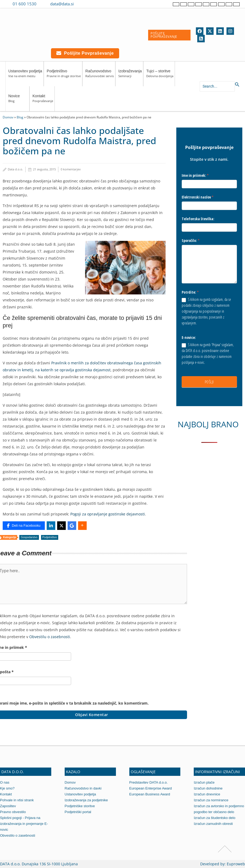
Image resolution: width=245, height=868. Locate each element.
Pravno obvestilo (13, 812)
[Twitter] (210, 31)
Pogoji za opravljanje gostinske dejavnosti (108, 514)
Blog (20, 117)
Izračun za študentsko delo (215, 818)
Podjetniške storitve (80, 806)
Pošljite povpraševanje (85, 53)
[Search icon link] (237, 85)
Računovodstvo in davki (83, 788)
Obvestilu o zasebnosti (50, 637)
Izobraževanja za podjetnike (86, 800)
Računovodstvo (100, 76)
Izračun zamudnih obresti (213, 824)
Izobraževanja (130, 76)
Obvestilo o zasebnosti (18, 835)
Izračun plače (204, 782)
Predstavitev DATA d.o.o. (149, 782)
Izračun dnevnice (207, 794)
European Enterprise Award (151, 788)
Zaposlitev (8, 806)
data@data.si (62, 4)
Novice (18, 101)
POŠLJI (209, 382)
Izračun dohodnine (208, 788)
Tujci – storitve (160, 76)
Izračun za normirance (211, 800)
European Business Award (150, 794)
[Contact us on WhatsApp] (91, 4)
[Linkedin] (220, 31)
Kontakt (43, 101)
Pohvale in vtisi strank (17, 800)
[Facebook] (200, 31)
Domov (8, 117)
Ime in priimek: (195, 175)
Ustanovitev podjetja (25, 76)
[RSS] (201, 39)
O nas (5, 782)
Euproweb (236, 864)
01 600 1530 (25, 4)
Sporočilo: (191, 240)
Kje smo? (7, 788)
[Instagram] (230, 31)
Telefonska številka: (198, 219)
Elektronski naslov (198, 197)
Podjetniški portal (78, 812)
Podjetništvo (64, 76)
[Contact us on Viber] (83, 4)
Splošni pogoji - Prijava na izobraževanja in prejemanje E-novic (24, 824)
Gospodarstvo (29, 537)
